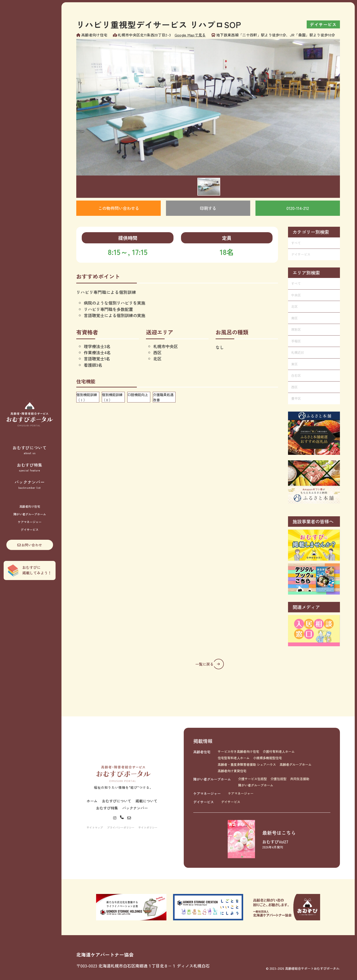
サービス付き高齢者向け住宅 (238, 751)
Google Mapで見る (190, 35)
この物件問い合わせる (119, 208)
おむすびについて (30, 450)
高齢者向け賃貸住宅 (232, 771)
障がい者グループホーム (30, 514)
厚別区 (296, 329)
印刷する (208, 208)
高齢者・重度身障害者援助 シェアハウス (247, 764)
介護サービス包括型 (252, 779)
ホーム (92, 801)
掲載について (146, 801)
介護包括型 (278, 779)
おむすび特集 (30, 467)
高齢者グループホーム (296, 764)
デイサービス (30, 530)
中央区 (296, 295)
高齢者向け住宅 (30, 506)
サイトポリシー (148, 827)
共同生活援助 (300, 779)
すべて (296, 243)
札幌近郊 (298, 352)
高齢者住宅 (202, 752)
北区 (294, 306)
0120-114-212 (298, 208)
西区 (294, 387)
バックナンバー (30, 484)
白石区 (296, 375)
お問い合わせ (30, 545)
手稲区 (296, 341)
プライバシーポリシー (121, 827)
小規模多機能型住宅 (268, 758)
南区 (294, 318)
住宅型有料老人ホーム (234, 758)
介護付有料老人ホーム (279, 751)
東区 (294, 364)
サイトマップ (95, 827)
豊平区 (296, 398)
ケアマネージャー (30, 522)
